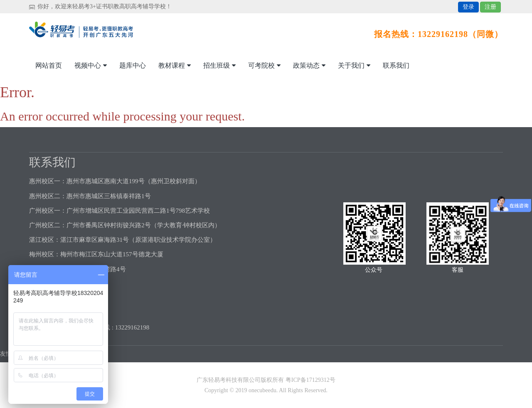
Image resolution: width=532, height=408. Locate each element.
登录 (468, 7)
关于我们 (354, 65)
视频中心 (91, 65)
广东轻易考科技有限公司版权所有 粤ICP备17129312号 (266, 380)
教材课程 (175, 65)
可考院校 (264, 65)
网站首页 (49, 65)
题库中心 (133, 65)
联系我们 (396, 65)
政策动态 (309, 65)
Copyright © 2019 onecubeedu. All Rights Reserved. (266, 390)
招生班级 (219, 65)
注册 (490, 7)
